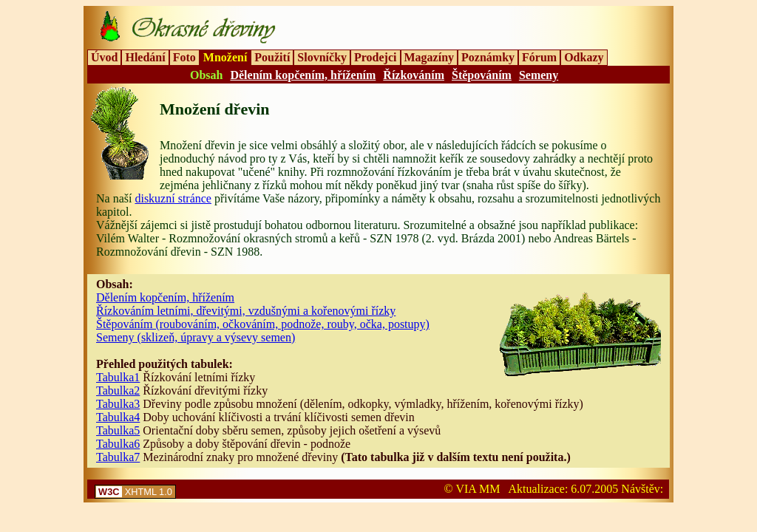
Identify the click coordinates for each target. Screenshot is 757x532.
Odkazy (584, 57)
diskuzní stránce (173, 198)
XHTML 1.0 (136, 492)
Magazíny (430, 57)
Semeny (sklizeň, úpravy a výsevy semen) (196, 337)
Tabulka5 (118, 430)
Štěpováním (482, 75)
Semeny (539, 75)
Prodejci (375, 57)
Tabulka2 (118, 391)
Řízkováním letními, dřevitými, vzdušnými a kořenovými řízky (246, 311)
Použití (272, 57)
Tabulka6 (118, 444)
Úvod (104, 57)
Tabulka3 (118, 404)
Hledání (145, 57)
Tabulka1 (118, 377)
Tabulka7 (118, 457)
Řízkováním (414, 75)
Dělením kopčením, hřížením (303, 75)
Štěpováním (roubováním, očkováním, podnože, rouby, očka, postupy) (263, 324)
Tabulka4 (118, 417)
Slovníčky (322, 57)
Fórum (539, 57)
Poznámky (488, 57)
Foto (184, 57)
